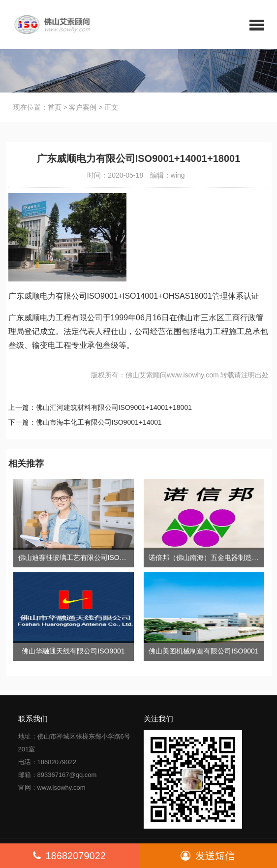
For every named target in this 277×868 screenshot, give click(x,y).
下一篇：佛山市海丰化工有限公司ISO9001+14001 (85, 422)
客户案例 (83, 107)
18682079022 (69, 856)
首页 (55, 107)
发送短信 (208, 856)
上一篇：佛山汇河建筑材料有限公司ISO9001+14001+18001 (100, 407)
